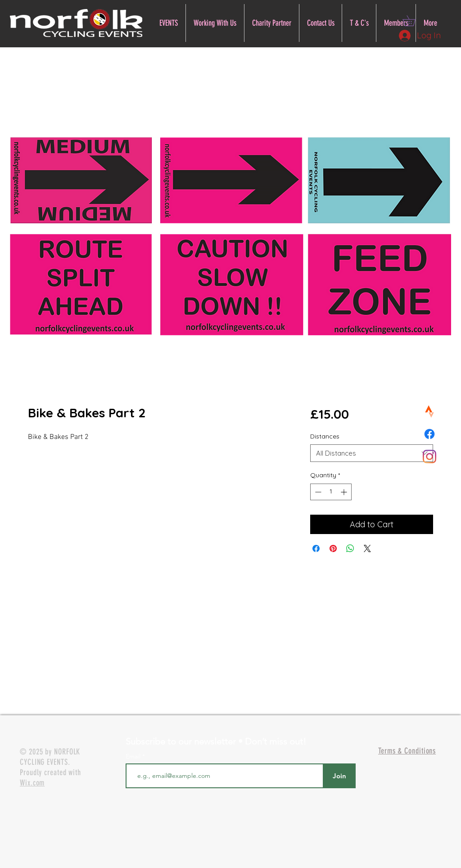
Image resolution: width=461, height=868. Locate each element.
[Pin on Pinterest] (333, 548)
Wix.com (32, 783)
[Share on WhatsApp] (350, 548)
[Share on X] (367, 548)
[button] (414, 21)
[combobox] (372, 453)
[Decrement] (317, 492)
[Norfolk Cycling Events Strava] (429, 411)
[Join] (339, 776)
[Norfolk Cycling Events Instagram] (429, 457)
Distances (325, 436)
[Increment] (345, 492)
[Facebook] (429, 434)
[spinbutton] (331, 492)
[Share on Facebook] (316, 548)
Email (134, 756)
